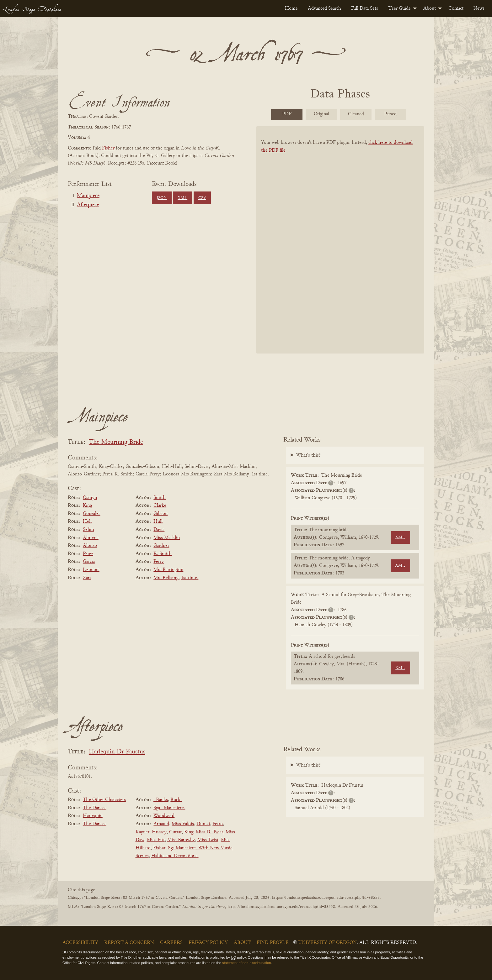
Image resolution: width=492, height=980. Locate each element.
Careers (171, 943)
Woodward (164, 816)
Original (321, 114)
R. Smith (163, 554)
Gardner (161, 546)
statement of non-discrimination (246, 963)
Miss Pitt (156, 840)
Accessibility (80, 943)
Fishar (159, 848)
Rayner (142, 832)
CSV (202, 198)
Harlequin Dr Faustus (117, 752)
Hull (158, 521)
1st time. (190, 578)
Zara (87, 578)
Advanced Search (324, 8)
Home (291, 8)
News (479, 8)
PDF (287, 114)
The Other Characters (104, 800)
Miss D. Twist (209, 832)
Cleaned (356, 114)
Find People (273, 943)
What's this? (308, 455)
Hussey (159, 832)
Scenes (142, 856)
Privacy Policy (208, 943)
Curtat (175, 832)
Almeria (91, 538)
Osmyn (90, 498)
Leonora (91, 570)
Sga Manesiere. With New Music (200, 848)
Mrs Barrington (168, 570)
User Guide (399, 8)
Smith (160, 498)
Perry (159, 562)
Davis (159, 530)
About (430, 8)
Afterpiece (88, 205)
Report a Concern (129, 943)
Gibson (160, 514)
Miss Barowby (181, 840)
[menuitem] (291, 8)
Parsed (390, 114)
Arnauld (161, 824)
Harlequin (93, 816)
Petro (218, 824)
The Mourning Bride (116, 442)
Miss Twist (208, 840)
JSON (162, 198)
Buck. (176, 800)
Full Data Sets (365, 8)
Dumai (203, 824)
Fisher (108, 148)
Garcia (89, 562)
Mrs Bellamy (166, 578)
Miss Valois (183, 824)
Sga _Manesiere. (169, 808)
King (87, 506)
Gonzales (92, 514)
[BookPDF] (340, 248)
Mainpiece (88, 196)
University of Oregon (327, 943)
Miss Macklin (167, 538)
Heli (87, 521)
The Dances (95, 808)
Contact (456, 8)
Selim (88, 530)
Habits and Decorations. (175, 856)
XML (182, 198)
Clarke (160, 506)
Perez (88, 554)
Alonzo (90, 546)
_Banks (161, 800)
